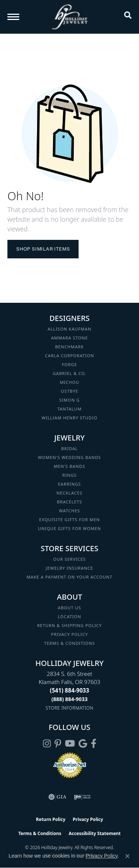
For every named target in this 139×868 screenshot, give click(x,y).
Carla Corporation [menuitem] (69, 356)
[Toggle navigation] (13, 17)
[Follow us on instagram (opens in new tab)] (47, 744)
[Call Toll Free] (70, 699)
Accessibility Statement (95, 833)
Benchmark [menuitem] (70, 347)
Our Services (69, 559)
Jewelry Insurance (69, 568)
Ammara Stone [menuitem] (69, 338)
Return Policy (51, 819)
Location (69, 616)
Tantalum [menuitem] (70, 409)
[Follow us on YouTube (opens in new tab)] (70, 744)
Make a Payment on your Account (70, 577)
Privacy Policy (70, 634)
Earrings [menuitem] (70, 484)
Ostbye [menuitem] (69, 391)
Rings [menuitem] (69, 475)
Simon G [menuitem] (69, 400)
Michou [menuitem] (69, 382)
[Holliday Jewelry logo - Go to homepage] (70, 17)
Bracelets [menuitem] (70, 502)
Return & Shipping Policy (69, 625)
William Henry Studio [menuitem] (69, 418)
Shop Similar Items (43, 249)
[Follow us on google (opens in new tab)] (83, 744)
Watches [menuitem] (69, 511)
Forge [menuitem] (69, 364)
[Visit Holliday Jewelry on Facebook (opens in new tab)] (94, 744)
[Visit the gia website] (57, 797)
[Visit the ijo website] (82, 797)
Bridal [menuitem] (69, 448)
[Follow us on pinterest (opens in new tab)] (58, 744)
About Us (69, 608)
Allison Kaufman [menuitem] (70, 329)
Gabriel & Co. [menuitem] (69, 373)
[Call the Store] (70, 690)
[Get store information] (69, 708)
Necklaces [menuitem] (70, 493)
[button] (128, 17)
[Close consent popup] (128, 856)
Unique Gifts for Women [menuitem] (70, 528)
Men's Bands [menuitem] (69, 466)
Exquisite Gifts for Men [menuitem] (70, 520)
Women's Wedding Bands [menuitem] (69, 457)
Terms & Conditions (69, 643)
